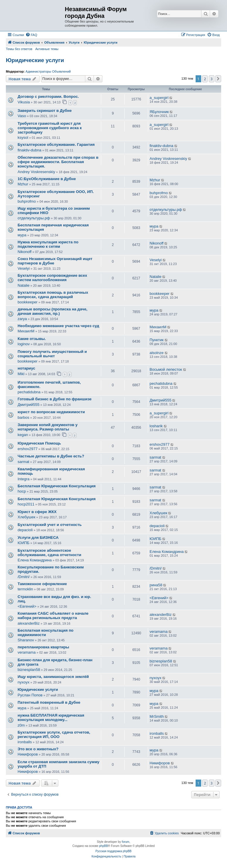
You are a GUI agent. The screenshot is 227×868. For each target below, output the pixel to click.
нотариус (26, 368)
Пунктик (157, 340)
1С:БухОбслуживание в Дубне (47, 179)
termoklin (25, 589)
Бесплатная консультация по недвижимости (45, 633)
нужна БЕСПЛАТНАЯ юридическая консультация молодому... (51, 717)
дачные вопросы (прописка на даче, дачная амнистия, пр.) (52, 311)
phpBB (104, 846)
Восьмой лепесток (166, 369)
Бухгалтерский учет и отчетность (50, 525)
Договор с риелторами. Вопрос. (48, 96)
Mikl (21, 374)
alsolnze (157, 353)
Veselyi (24, 268)
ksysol (23, 137)
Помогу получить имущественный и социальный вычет (52, 354)
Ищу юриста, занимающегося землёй (53, 677)
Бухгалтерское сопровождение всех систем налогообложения (52, 278)
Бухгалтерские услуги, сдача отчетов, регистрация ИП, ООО (54, 734)
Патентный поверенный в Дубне (49, 702)
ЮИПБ (23, 543)
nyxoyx (23, 682)
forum (126, 842)
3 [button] (212, 79)
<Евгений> (27, 606)
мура (22, 235)
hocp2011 (26, 504)
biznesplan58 (29, 670)
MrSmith (157, 716)
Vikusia (24, 102)
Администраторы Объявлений (48, 71)
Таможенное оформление (42, 584)
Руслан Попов (30, 695)
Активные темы (47, 49)
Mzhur (23, 184)
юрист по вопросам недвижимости (51, 412)
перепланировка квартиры (43, 647)
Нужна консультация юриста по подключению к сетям (48, 244)
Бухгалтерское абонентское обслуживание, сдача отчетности (49, 553)
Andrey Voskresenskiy (36, 172)
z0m (21, 725)
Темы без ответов (19, 49)
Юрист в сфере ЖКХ (37, 512)
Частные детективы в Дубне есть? (51, 456)
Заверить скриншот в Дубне (45, 111)
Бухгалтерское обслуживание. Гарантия (56, 145)
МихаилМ (26, 331)
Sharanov (26, 640)
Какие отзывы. (32, 339)
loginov (24, 344)
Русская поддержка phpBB (113, 851)
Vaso (22, 116)
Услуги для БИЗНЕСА (38, 538)
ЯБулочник (159, 112)
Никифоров (28, 754)
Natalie (23, 285)
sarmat (23, 462)
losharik (156, 426)
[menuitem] (31, 35)
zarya (22, 319)
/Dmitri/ (24, 577)
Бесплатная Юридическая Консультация (57, 486)
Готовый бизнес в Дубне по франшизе (55, 399)
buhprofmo (27, 201)
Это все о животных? (38, 749)
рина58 (156, 585)
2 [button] (205, 79)
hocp (22, 491)
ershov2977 (28, 449)
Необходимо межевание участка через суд (58, 326)
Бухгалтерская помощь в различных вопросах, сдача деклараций (53, 295)
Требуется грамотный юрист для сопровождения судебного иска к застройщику (50, 128)
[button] (218, 79)
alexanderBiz (29, 623)
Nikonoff (24, 252)
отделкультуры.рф (34, 218)
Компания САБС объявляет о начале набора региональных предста (53, 616)
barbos (23, 417)
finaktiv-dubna (29, 150)
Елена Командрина (35, 560)
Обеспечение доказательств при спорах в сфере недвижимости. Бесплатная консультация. (58, 162)
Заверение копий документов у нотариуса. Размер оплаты (48, 427)
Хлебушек (26, 517)
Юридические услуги (35, 60)
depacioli (25, 530)
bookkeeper (28, 302)
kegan (23, 435)
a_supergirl (159, 98)
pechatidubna (29, 392)
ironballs (25, 742)
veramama (159, 632)
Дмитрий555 (28, 405)
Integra (23, 479)
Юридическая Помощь (39, 443)
